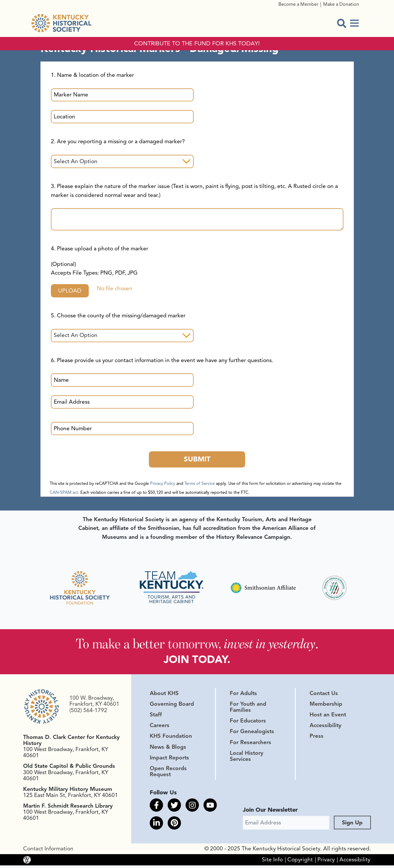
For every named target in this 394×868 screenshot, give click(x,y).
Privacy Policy (163, 484)
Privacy (326, 862)
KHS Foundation (171, 738)
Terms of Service (200, 484)
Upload (71, 291)
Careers (160, 727)
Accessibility (325, 727)
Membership (326, 705)
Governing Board (172, 705)
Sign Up (352, 825)
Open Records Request (168, 773)
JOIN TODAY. (197, 661)
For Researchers (250, 744)
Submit (197, 460)
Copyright (300, 862)
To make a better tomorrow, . (197, 645)
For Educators (248, 722)
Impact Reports (169, 759)
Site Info (272, 862)
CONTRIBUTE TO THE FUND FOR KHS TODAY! (197, 44)
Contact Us (324, 695)
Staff (156, 716)
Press (317, 738)
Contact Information (48, 851)
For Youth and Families (248, 708)
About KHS (164, 695)
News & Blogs (168, 748)
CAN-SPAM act (64, 493)
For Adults (243, 695)
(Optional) (94, 269)
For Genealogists (252, 733)
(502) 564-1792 (88, 712)
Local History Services (247, 758)
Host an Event (328, 716)
